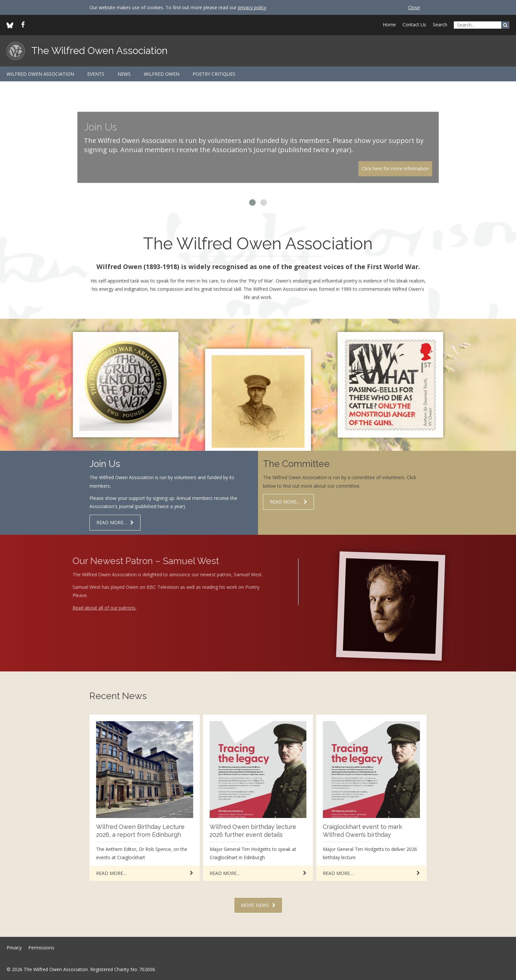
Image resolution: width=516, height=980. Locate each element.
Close (414, 7)
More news (255, 905)
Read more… (112, 522)
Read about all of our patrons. (93, 608)
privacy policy (252, 7)
